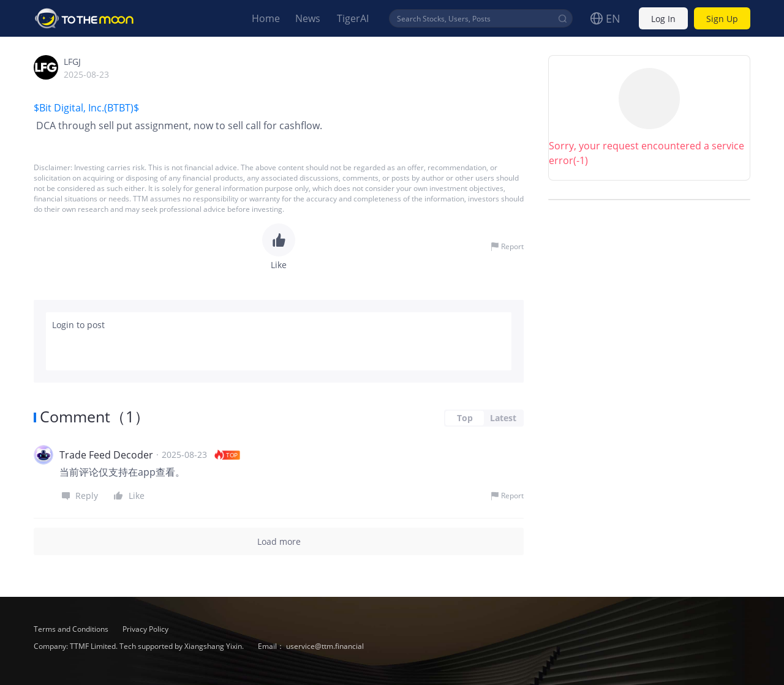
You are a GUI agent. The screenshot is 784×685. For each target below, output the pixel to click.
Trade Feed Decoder (106, 455)
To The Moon (85, 18)
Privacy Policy (145, 629)
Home (266, 18)
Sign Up (722, 19)
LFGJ (72, 62)
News (308, 18)
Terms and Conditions (72, 629)
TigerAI (353, 18)
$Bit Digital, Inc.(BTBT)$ (88, 108)
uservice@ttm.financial (325, 646)
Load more (279, 541)
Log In (663, 19)
